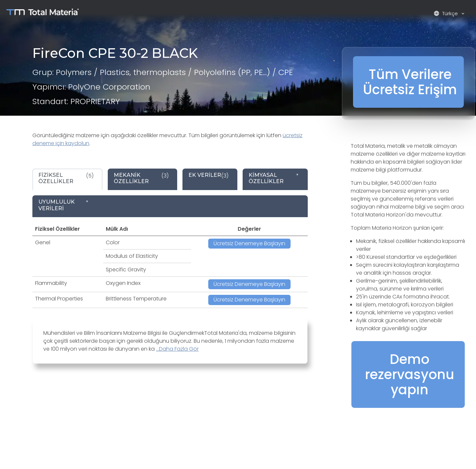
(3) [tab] (141, 178)
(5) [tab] (66, 178)
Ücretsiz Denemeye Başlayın (249, 243)
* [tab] (274, 178)
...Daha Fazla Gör (177, 349)
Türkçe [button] (446, 13)
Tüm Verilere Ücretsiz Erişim (410, 82)
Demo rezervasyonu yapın (410, 374)
